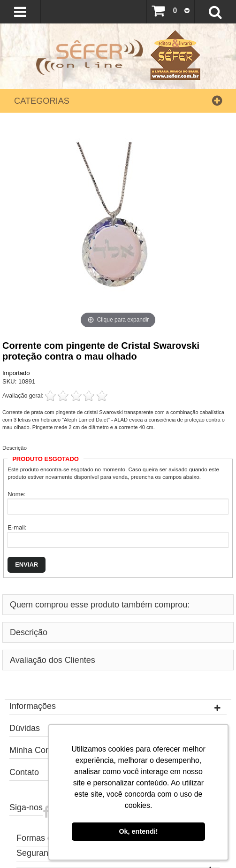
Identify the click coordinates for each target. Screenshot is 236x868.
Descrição (15, 448)
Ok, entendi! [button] (138, 831)
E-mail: (17, 527)
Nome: (16, 494)
